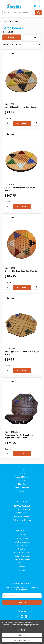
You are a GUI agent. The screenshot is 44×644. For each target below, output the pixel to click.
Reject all (22, 635)
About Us (22, 473)
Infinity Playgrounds (22, 560)
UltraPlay (22, 549)
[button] (12, 37)
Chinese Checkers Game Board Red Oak (21, 271)
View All (22, 570)
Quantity (8, 118)
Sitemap (22, 491)
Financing (22, 484)
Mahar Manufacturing (22, 552)
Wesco (22, 567)
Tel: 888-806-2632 (22, 513)
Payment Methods (22, 477)
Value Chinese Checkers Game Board (20, 107)
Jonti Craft (22, 535)
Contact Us (22, 480)
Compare (32, 37)
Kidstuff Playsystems (22, 556)
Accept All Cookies (22, 640)
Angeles (22, 563)
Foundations (22, 545)
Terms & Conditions (22, 488)
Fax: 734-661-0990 (22, 516)
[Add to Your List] (36, 123)
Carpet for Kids (22, 538)
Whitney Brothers (22, 542)
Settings (22, 630)
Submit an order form (22, 520)
